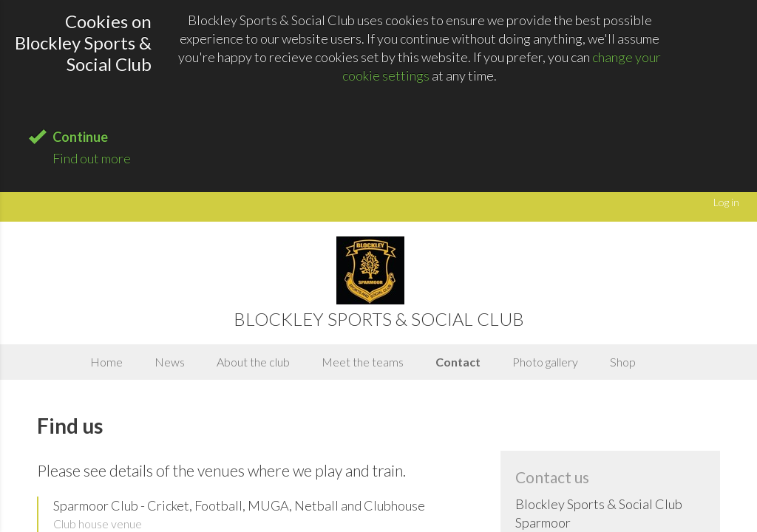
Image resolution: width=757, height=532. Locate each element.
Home (106, 362)
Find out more (92, 158)
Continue (80, 137)
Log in (726, 202)
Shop (623, 362)
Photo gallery (545, 362)
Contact (458, 362)
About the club (253, 362)
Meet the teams (363, 362)
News (170, 362)
